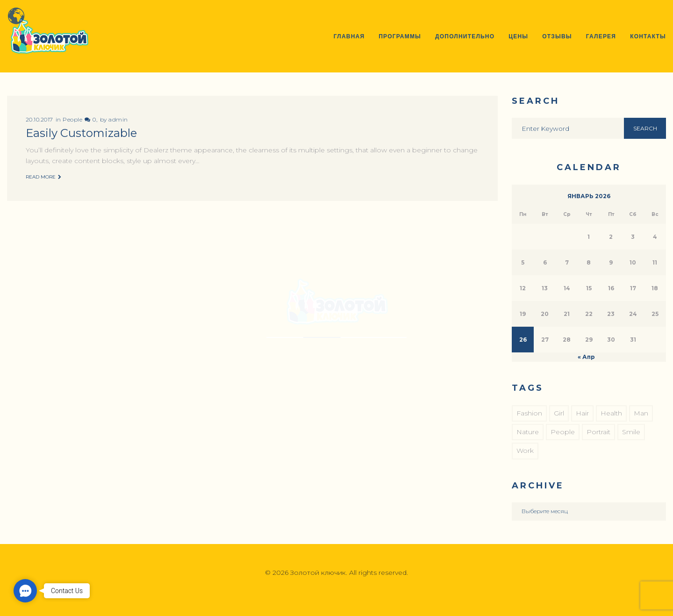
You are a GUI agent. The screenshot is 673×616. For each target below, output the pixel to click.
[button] (25, 591)
